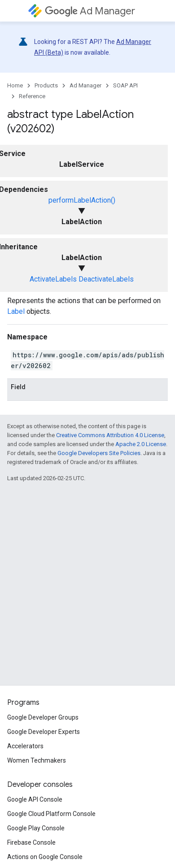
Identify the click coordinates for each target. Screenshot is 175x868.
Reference (32, 96)
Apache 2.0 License (141, 444)
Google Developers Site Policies (99, 453)
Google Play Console (36, 828)
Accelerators (25, 746)
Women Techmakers (37, 760)
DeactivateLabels (106, 279)
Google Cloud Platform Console (51, 814)
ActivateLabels (53, 279)
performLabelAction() (82, 200)
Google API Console (35, 799)
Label (16, 311)
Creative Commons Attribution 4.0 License (110, 435)
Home (15, 85)
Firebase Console (31, 842)
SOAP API (125, 85)
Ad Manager (90, 11)
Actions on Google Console (45, 857)
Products (46, 85)
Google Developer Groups (43, 717)
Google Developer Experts (44, 732)
